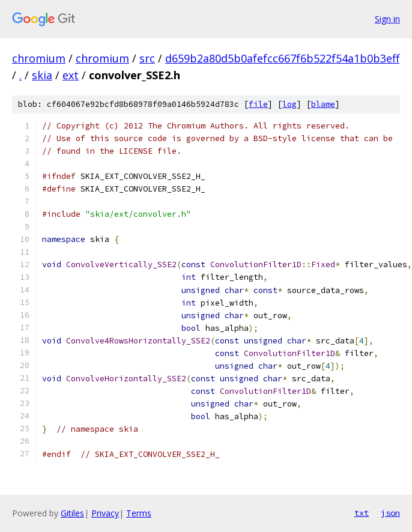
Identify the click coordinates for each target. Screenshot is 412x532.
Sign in (387, 19)
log (289, 104)
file (258, 104)
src (147, 58)
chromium (39, 58)
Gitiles (72, 513)
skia (42, 75)
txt (362, 513)
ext (71, 75)
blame (323, 104)
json (390, 513)
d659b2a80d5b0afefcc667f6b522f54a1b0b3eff (282, 58)
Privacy (105, 513)
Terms (139, 513)
